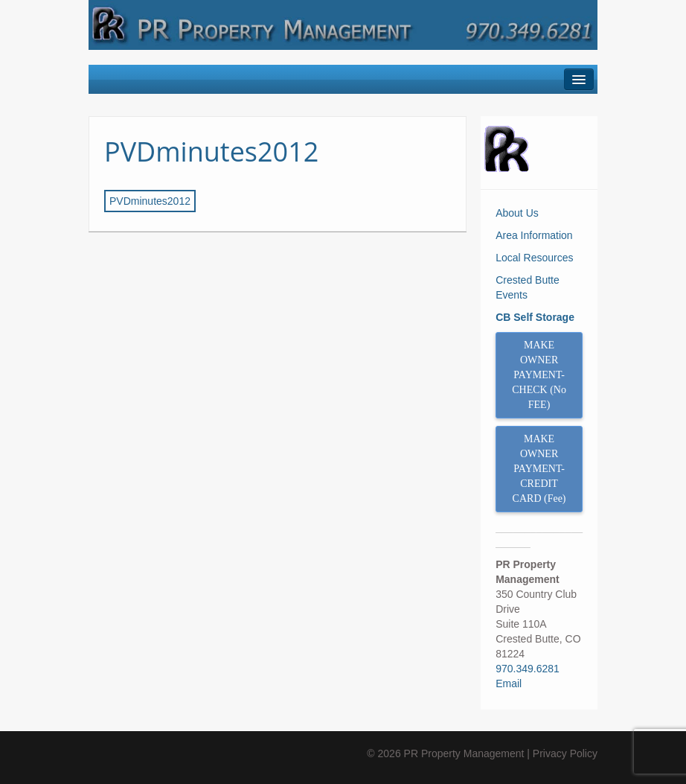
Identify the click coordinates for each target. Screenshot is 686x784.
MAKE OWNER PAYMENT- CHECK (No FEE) (539, 375)
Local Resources (534, 258)
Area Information (534, 235)
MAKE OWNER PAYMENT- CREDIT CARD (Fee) (539, 469)
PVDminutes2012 (211, 152)
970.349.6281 (528, 669)
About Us (517, 213)
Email (509, 683)
